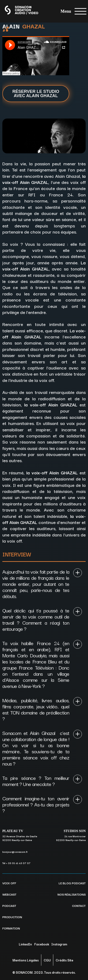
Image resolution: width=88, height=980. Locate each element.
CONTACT (79, 905)
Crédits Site (64, 960)
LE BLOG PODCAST (72, 883)
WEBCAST (9, 894)
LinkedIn (25, 944)
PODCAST (9, 905)
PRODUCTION (12, 917)
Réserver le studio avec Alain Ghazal (36, 94)
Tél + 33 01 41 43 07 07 (16, 863)
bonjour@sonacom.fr (15, 852)
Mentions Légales (26, 960)
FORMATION (11, 928)
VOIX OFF (9, 883)
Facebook (42, 944)
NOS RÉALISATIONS (72, 894)
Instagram (59, 944)
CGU (47, 960)
